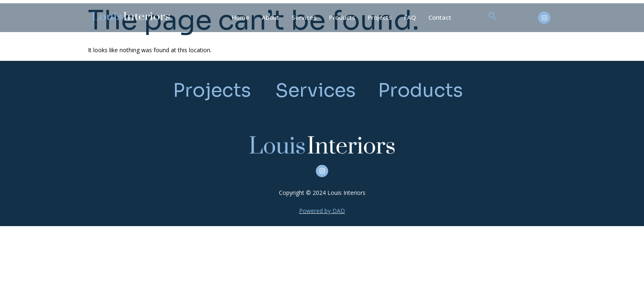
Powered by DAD (322, 211)
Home (240, 17)
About (270, 17)
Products (342, 17)
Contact (440, 17)
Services (304, 17)
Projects (380, 17)
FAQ (410, 17)
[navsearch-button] (492, 18)
